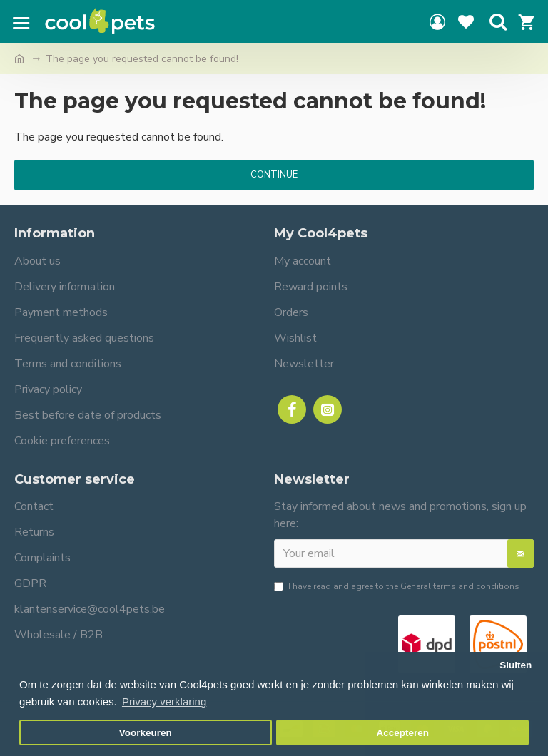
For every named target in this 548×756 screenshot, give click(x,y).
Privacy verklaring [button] (164, 701)
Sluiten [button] (516, 665)
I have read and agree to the (397, 586)
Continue (274, 175)
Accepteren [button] (402, 733)
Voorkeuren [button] (146, 733)
